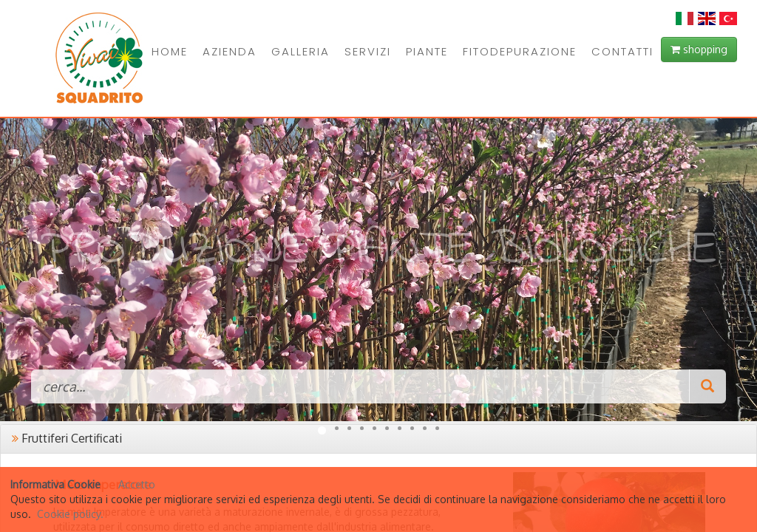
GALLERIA (301, 51)
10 (437, 428)
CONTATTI (622, 51)
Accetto (137, 484)
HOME (170, 51)
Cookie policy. (70, 514)
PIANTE (427, 51)
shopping (699, 49)
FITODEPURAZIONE (520, 51)
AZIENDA (230, 51)
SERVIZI (368, 51)
